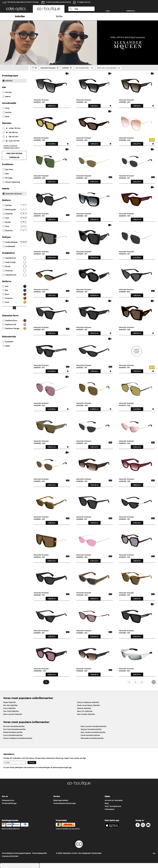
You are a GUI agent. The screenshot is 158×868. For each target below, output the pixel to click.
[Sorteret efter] (109, 68)
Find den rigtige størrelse (14, 155)
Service (57, 796)
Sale (6, 174)
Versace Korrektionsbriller (91, 729)
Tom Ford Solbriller (11, 711)
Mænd (7, 97)
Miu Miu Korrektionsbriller (14, 726)
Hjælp (107, 796)
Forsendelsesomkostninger (65, 803)
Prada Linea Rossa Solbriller (88, 705)
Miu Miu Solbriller (10, 705)
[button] (16, 9)
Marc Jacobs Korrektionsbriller (93, 732)
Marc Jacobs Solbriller (86, 714)
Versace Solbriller (84, 708)
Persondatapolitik (39, 853)
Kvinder (7, 92)
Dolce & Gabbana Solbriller (88, 702)
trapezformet (15, 275)
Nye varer (8, 169)
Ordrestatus (110, 809)
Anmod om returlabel (114, 800)
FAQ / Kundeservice (113, 806)
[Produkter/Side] (84, 68)
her (70, 767)
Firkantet (15, 214)
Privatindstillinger (9, 803)
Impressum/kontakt (10, 856)
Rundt (15, 266)
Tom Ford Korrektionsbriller (14, 729)
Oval (15, 218)
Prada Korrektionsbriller (13, 732)
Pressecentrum (8, 800)
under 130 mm (12, 128)
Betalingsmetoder (61, 800)
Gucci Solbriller (9, 708)
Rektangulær (15, 209)
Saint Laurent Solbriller (13, 714)
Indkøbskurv (131, 11)
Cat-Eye (15, 205)
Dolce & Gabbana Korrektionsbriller (18, 738)
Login (108, 11)
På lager (8, 178)
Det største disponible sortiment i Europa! (23, 2)
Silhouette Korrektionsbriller (92, 738)
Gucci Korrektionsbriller (13, 735)
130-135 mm (11, 132)
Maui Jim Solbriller (85, 711)
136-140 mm (11, 137)
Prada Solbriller (9, 702)
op (154, 853)
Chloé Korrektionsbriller (90, 735)
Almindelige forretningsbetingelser (16, 853)
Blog (107, 803)
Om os (5, 796)
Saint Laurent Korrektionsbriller (94, 726)
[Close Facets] (14, 68)
